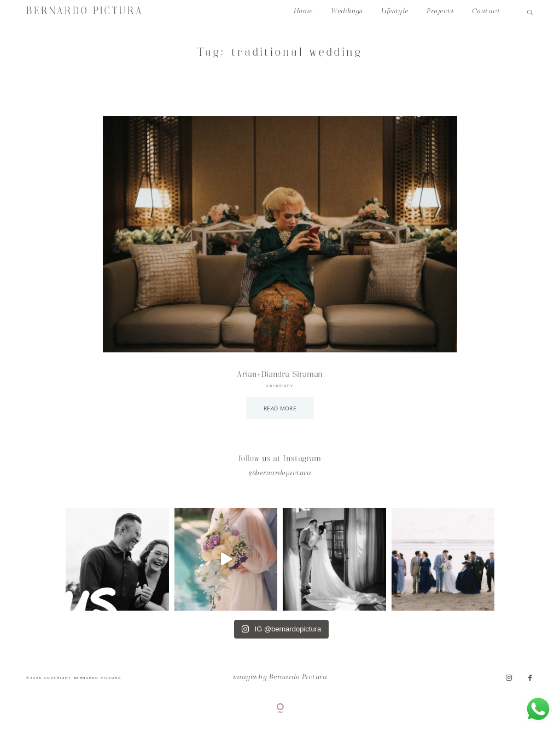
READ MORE (280, 408)
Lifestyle (395, 11)
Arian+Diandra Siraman (280, 375)
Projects (440, 11)
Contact (486, 11)
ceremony (280, 385)
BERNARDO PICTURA (85, 12)
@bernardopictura (280, 473)
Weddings (347, 11)
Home (303, 11)
